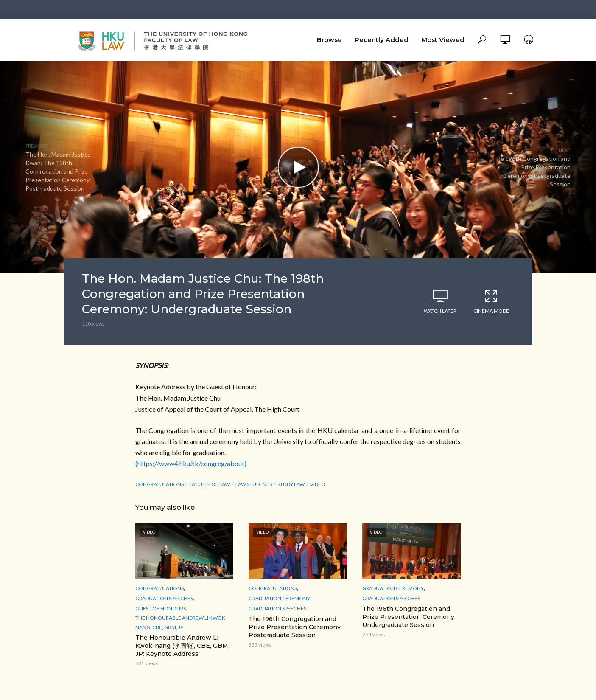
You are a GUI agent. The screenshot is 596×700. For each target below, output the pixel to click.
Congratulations (159, 484)
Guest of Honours (161, 609)
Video (318, 484)
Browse (329, 40)
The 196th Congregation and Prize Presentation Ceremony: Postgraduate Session (295, 627)
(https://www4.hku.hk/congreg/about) (191, 463)
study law (291, 484)
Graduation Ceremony (279, 598)
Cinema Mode (491, 301)
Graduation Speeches (164, 598)
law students (254, 484)
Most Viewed (443, 40)
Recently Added (382, 40)
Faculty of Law (210, 484)
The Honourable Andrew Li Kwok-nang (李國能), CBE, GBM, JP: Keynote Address (182, 646)
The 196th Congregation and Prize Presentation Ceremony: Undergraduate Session (409, 617)
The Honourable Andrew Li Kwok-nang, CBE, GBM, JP (181, 623)
